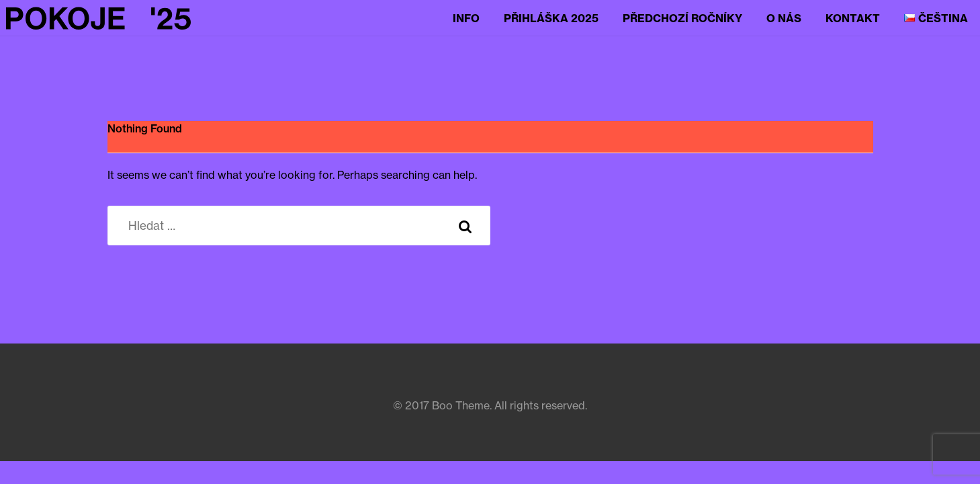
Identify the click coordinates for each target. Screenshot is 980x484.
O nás (784, 18)
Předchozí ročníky (682, 18)
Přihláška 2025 (551, 18)
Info (466, 18)
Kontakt (853, 18)
